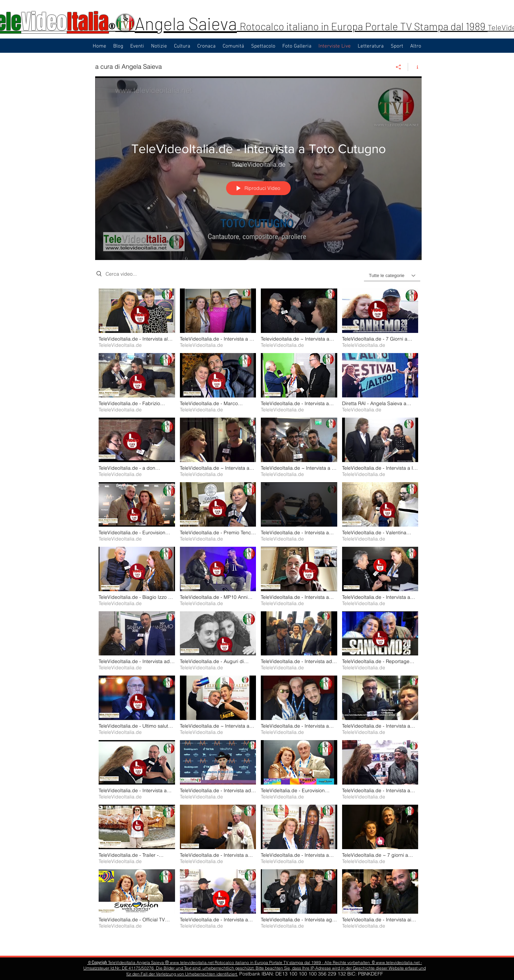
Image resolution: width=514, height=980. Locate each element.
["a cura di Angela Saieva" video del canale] (258, 617)
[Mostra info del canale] (415, 67)
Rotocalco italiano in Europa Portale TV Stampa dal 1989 (364, 26)
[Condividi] (399, 67)
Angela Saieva (186, 23)
